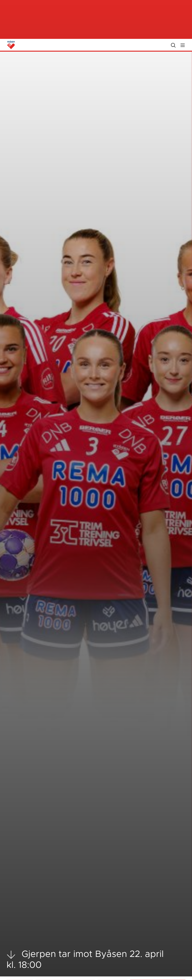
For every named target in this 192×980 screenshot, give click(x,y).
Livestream (109, 966)
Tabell (106, 974)
